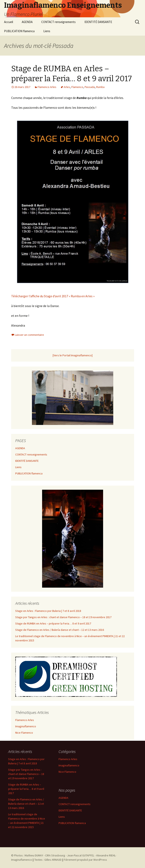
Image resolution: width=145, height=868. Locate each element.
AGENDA (27, 22)
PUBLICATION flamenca (19, 31)
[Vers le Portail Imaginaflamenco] (73, 355)
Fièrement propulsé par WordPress (85, 860)
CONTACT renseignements (58, 22)
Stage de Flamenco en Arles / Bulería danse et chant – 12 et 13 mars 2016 (60, 630)
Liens (47, 31)
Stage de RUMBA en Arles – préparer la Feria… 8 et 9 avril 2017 (53, 623)
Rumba (100, 87)
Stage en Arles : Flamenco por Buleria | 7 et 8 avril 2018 (48, 611)
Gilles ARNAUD (53, 860)
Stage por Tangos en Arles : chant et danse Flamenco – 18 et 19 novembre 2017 (63, 617)
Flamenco (77, 87)
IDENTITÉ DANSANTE (98, 22)
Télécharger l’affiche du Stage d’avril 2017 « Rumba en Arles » (53, 296)
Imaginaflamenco (26, 726)
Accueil (9, 22)
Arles (67, 87)
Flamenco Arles (47, 87)
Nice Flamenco (24, 733)
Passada (90, 87)
